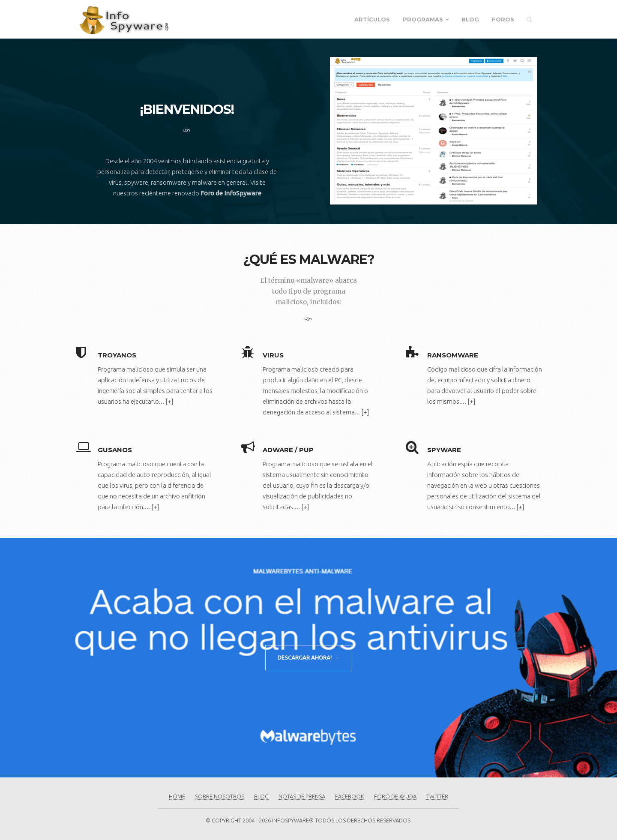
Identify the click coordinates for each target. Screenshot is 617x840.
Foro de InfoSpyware (231, 193)
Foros (503, 19)
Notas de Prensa (302, 796)
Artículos (372, 19)
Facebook (350, 796)
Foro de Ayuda (395, 796)
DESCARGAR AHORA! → (309, 657)
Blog (470, 19)
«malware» (315, 280)
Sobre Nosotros (220, 796)
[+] (169, 401)
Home (177, 796)
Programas (423, 19)
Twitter (437, 796)
